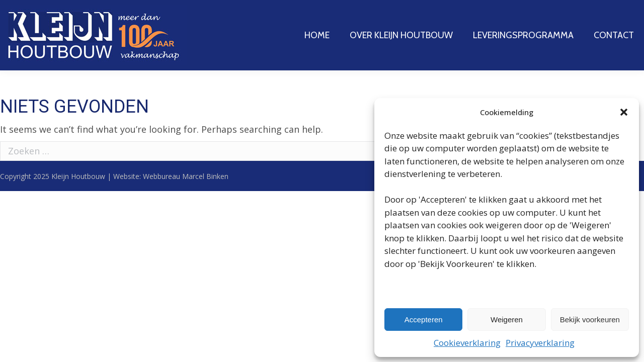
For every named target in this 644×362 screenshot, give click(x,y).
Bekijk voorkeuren (590, 320)
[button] (624, 112)
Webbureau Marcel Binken (186, 176)
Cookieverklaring (467, 343)
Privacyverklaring (540, 343)
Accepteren (424, 320)
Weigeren (507, 320)
